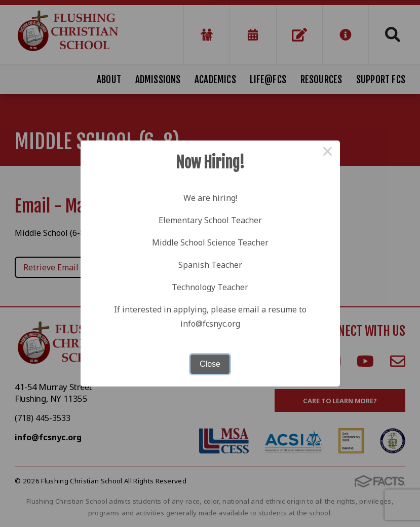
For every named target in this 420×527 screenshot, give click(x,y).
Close (210, 364)
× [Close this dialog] (328, 153)
